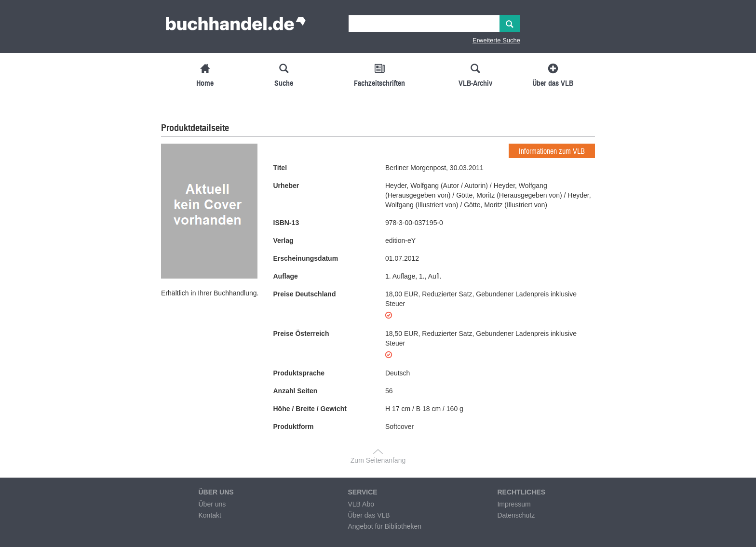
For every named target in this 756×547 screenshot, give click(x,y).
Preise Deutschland (305, 294)
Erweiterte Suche (496, 40)
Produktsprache (299, 373)
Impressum (514, 504)
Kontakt (209, 515)
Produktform (294, 427)
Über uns (212, 504)
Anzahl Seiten (296, 391)
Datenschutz (516, 515)
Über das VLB (369, 515)
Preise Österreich (301, 334)
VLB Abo (361, 504)
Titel (280, 168)
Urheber (286, 186)
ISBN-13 (286, 223)
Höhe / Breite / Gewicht (310, 409)
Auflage (286, 276)
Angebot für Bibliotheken (385, 526)
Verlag (283, 240)
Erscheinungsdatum (306, 258)
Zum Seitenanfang (378, 460)
